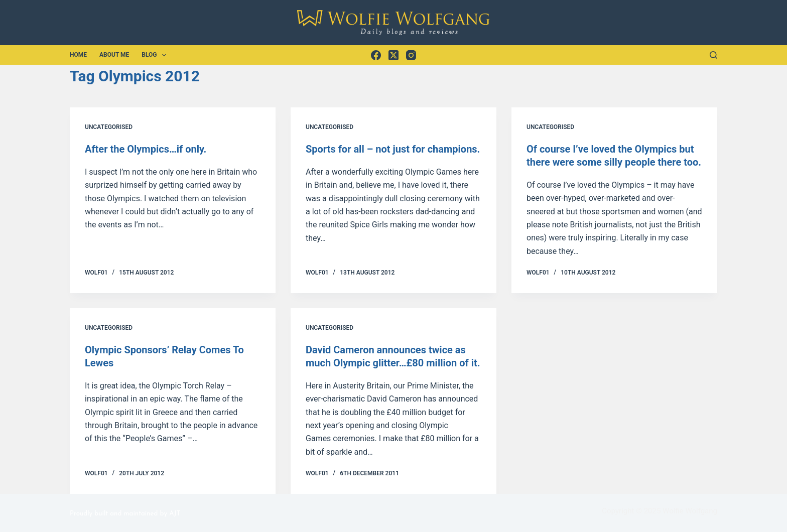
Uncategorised (109, 127)
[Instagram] (411, 55)
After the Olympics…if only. (146, 149)
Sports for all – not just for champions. (393, 149)
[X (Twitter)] (393, 55)
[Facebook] (376, 55)
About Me (114, 55)
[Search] (713, 55)
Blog (156, 55)
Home (78, 55)
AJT (175, 514)
